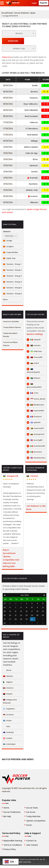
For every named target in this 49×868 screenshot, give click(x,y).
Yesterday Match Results (10, 335)
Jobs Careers (32, 845)
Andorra (8, 688)
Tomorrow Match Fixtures (10, 344)
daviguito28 (11, 476)
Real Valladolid (31, 110)
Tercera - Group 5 (12, 288)
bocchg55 (35, 440)
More (5, 299)
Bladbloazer (35, 405)
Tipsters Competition (36, 821)
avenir (33, 363)
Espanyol (34, 165)
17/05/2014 (8, 122)
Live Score (31, 812)
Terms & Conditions (13, 845)
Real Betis (33, 184)
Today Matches (33, 816)
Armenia (8, 715)
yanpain (34, 340)
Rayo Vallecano (31, 104)
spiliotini (34, 422)
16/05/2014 (8, 141)
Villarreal (34, 202)
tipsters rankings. (35, 334)
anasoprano (36, 434)
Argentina (9, 709)
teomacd (34, 452)
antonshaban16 (33, 371)
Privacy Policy (10, 849)
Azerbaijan (9, 744)
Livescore (6, 57)
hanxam (34, 345)
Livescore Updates (11, 321)
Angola (8, 694)
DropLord (34, 417)
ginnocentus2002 (34, 385)
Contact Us (31, 841)
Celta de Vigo (31, 153)
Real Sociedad (31, 116)
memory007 (35, 428)
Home (6, 808)
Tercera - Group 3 (12, 276)
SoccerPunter (7, 13)
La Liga (8, 241)
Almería (34, 92)
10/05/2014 (8, 196)
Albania (8, 676)
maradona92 (36, 446)
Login (34, 3)
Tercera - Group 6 (12, 294)
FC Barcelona (32, 129)
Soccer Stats (32, 808)
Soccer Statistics (22, 13)
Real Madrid (32, 135)
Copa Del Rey (11, 252)
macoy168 (34, 357)
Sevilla (35, 85)
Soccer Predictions (12, 812)
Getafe (34, 172)
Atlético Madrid (31, 147)
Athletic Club (32, 190)
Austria (8, 738)
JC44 (32, 393)
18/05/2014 (8, 85)
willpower (34, 351)
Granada (33, 178)
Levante (33, 196)
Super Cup (9, 258)
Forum (29, 825)
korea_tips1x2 (36, 399)
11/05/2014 (8, 147)
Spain (33, 13)
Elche (35, 159)
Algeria (8, 682)
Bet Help (7, 816)
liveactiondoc (36, 458)
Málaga (34, 141)
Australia (8, 732)
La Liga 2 (8, 246)
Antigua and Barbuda (10, 701)
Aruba (7, 721)
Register (44, 3)
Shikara (33, 378)
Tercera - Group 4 (12, 282)
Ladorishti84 (35, 411)
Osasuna (34, 98)
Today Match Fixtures (12, 327)
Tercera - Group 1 (12, 264)
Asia (7, 726)
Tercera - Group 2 (12, 270)
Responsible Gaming (13, 841)
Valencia (34, 122)
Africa (7, 670)
